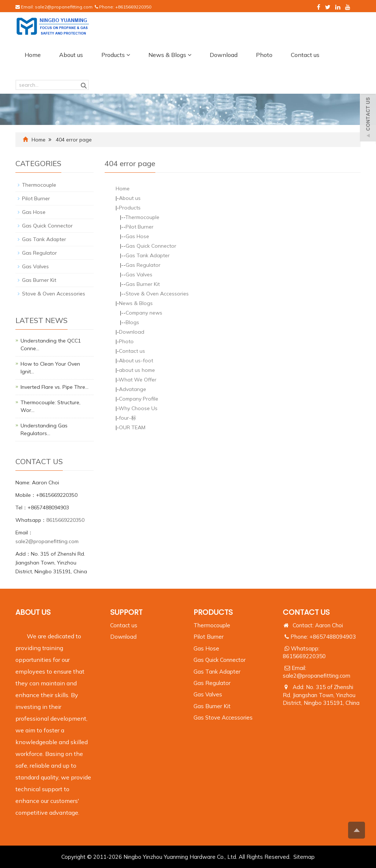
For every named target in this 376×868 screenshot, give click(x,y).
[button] (128, 55)
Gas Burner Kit (143, 284)
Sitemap (304, 857)
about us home (137, 370)
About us (71, 55)
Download (224, 55)
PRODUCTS (213, 612)
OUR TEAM (132, 427)
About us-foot (136, 361)
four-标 (128, 418)
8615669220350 (65, 520)
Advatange (133, 389)
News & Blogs (170, 55)
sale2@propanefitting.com (64, 7)
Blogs (132, 322)
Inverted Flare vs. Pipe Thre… (55, 387)
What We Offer (138, 380)
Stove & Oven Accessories (157, 294)
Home (33, 55)
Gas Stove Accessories (223, 718)
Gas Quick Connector (151, 246)
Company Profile (139, 399)
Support (126, 612)
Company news (144, 313)
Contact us (305, 55)
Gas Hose (137, 236)
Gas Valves (139, 275)
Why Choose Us (138, 408)
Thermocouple (142, 217)
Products (116, 55)
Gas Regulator (143, 265)
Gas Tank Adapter (148, 255)
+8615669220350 (133, 7)
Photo (264, 55)
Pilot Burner (140, 227)
